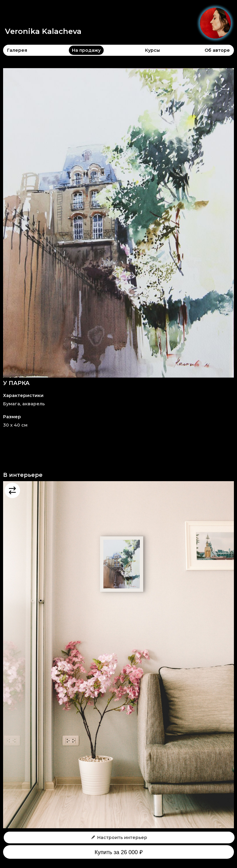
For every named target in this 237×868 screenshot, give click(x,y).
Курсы (152, 50)
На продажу (86, 50)
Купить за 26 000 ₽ (118, 852)
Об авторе (217, 50)
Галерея (17, 50)
